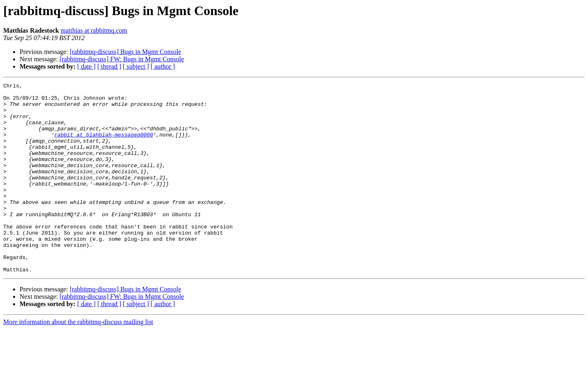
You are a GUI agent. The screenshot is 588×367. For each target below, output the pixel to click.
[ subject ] (136, 66)
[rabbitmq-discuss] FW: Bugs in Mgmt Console (122, 59)
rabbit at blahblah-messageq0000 (104, 145)
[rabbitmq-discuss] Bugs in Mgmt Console (126, 52)
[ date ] (86, 66)
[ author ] (163, 66)
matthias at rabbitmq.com (94, 30)
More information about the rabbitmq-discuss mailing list (78, 360)
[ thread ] (109, 66)
